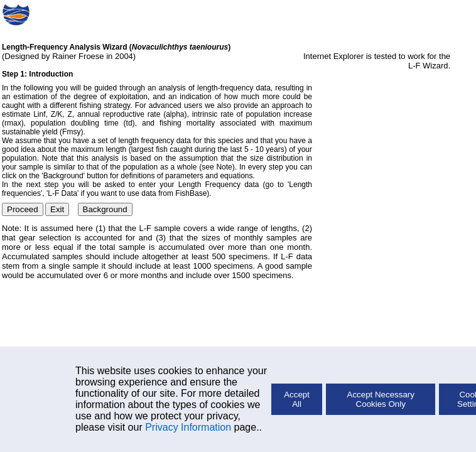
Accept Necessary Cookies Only (381, 399)
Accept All (297, 399)
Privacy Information (188, 427)
